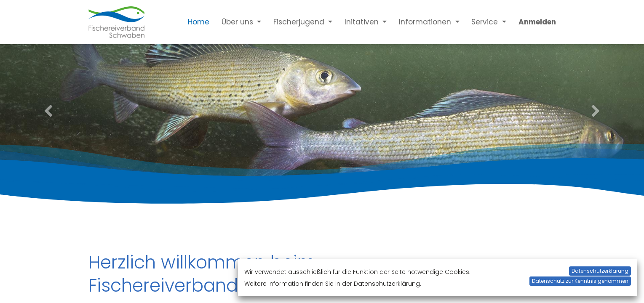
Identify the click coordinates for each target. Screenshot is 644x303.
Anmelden (537, 22)
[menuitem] (192, 22)
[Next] (596, 111)
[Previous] (48, 111)
